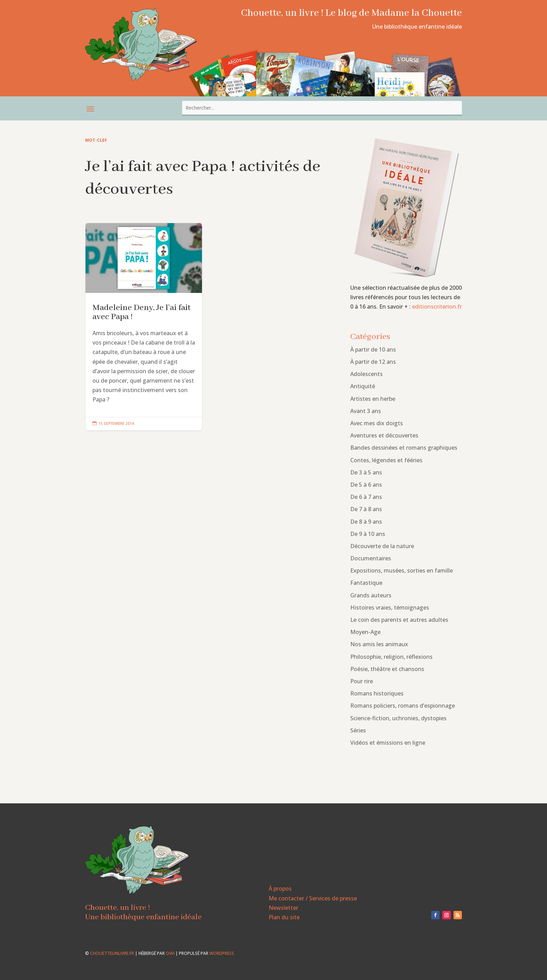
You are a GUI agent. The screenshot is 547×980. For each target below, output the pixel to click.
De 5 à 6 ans (366, 485)
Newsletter (283, 908)
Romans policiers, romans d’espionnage (403, 706)
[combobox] (322, 108)
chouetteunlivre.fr (112, 953)
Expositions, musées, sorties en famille (402, 570)
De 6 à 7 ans (366, 497)
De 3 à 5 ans (366, 472)
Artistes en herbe (373, 399)
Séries (358, 730)
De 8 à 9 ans (366, 522)
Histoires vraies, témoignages (390, 607)
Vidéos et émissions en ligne (388, 743)
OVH (170, 953)
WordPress (222, 953)
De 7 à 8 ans (366, 509)
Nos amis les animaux (379, 644)
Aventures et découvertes (384, 435)
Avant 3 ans (366, 411)
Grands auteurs (371, 595)
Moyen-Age (365, 632)
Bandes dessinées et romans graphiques (404, 448)
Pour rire (362, 681)
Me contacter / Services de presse (313, 898)
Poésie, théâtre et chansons (387, 669)
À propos (280, 889)
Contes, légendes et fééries (386, 460)
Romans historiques (377, 693)
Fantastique (366, 583)
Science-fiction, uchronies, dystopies (398, 718)
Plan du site (284, 917)
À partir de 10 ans (373, 349)
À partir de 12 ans (373, 362)
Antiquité (363, 386)
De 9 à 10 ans (368, 534)
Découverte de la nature (382, 546)
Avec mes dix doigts (377, 423)
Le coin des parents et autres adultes (399, 620)
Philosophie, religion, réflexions (391, 657)
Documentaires (371, 558)
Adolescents (366, 374)
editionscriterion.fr (437, 307)
